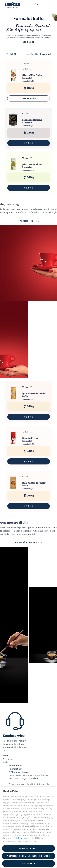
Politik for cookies (22, 838)
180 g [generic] (29, 88)
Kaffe (5, 763)
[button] (36, 5)
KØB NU (29, 143)
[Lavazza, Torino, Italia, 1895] (13, 5)
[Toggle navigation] (51, 5)
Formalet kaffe (16, 769)
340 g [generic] (28, 177)
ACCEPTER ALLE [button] (29, 848)
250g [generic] (29, 133)
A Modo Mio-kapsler (19, 772)
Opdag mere (29, 98)
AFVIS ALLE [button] (29, 864)
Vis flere (29, 42)
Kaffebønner (15, 766)
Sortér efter (33, 54)
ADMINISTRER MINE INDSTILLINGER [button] (29, 856)
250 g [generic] (29, 496)
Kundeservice (14, 736)
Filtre (11, 54)
